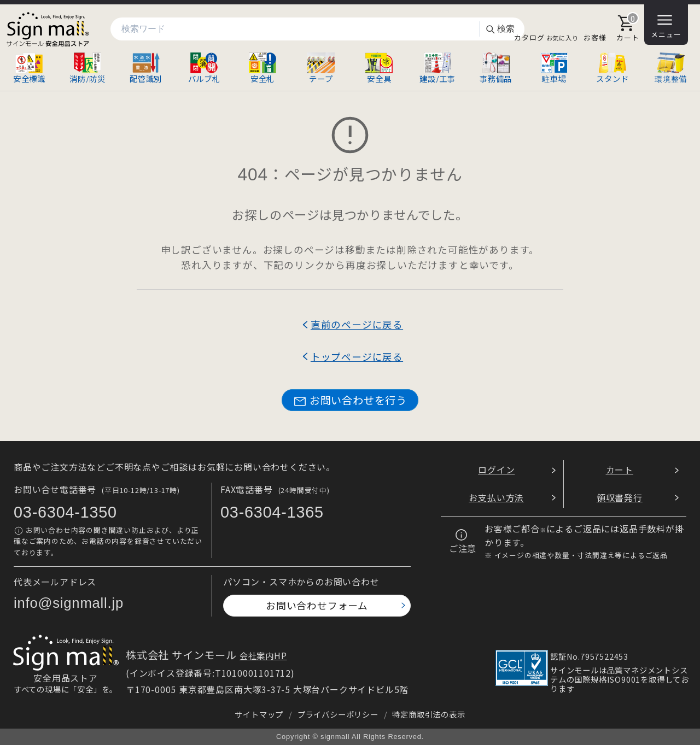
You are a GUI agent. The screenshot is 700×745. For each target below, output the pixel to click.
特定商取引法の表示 (428, 714)
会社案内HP (263, 655)
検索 (500, 29)
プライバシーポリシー (338, 714)
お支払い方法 (496, 497)
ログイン (496, 470)
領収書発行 (620, 497)
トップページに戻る (357, 357)
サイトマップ (259, 714)
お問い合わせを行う (350, 400)
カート (620, 470)
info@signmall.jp (69, 603)
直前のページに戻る (357, 324)
